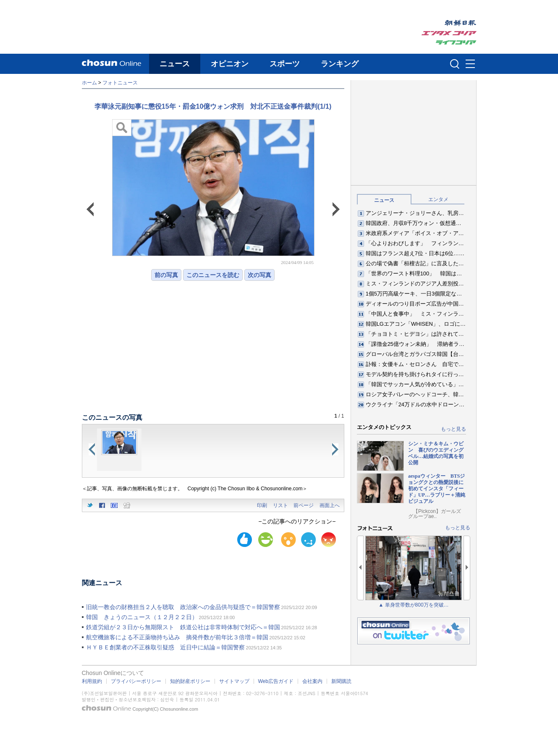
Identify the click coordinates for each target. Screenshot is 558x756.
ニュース (175, 64)
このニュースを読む (213, 275)
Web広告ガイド (276, 681)
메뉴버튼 (470, 64)
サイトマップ (234, 681)
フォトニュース (120, 83)
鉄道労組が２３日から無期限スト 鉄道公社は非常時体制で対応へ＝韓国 (183, 627)
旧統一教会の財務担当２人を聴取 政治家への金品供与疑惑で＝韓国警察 (183, 607)
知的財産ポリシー (190, 681)
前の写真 (166, 275)
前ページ (304, 505)
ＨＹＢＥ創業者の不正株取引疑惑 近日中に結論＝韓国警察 (165, 647)
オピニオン (230, 64)
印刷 (262, 505)
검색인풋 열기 (455, 64)
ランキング (340, 64)
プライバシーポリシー (136, 681)
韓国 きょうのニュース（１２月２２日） (142, 617)
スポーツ (285, 64)
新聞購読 (341, 681)
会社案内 (312, 681)
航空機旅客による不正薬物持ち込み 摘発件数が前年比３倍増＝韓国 (177, 637)
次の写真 (259, 275)
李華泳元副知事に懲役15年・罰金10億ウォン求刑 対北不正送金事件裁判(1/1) (213, 106)
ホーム (89, 83)
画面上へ (330, 505)
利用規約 (92, 681)
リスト (280, 505)
